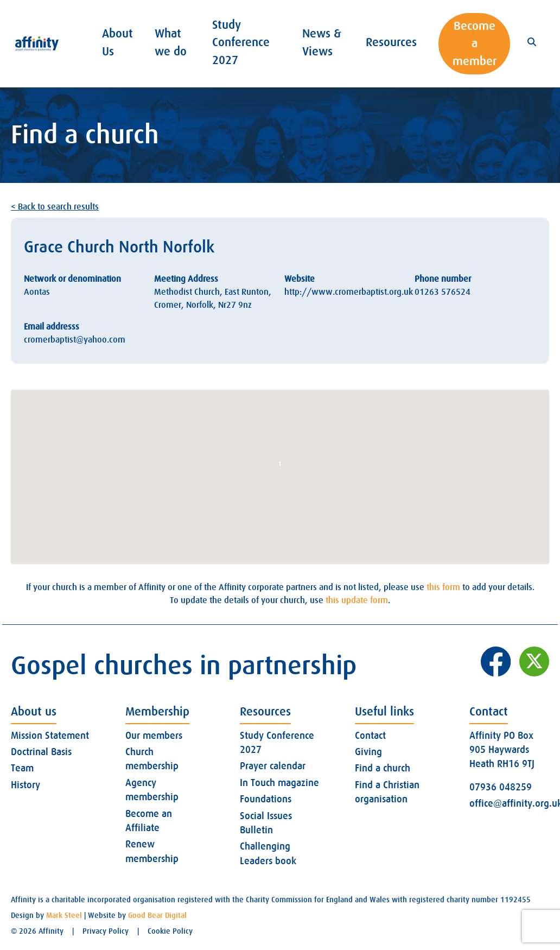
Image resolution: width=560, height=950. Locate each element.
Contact (370, 736)
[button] (280, 467)
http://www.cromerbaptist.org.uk (349, 292)
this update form (357, 600)
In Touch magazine (279, 783)
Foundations (266, 799)
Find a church (383, 768)
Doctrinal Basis (41, 752)
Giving (368, 752)
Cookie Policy (170, 931)
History (26, 785)
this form (443, 587)
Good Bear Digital (157, 915)
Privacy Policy (106, 931)
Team (22, 768)
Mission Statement (50, 736)
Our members (154, 736)
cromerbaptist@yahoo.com (75, 340)
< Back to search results (55, 207)
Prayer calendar (273, 766)
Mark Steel (64, 915)
